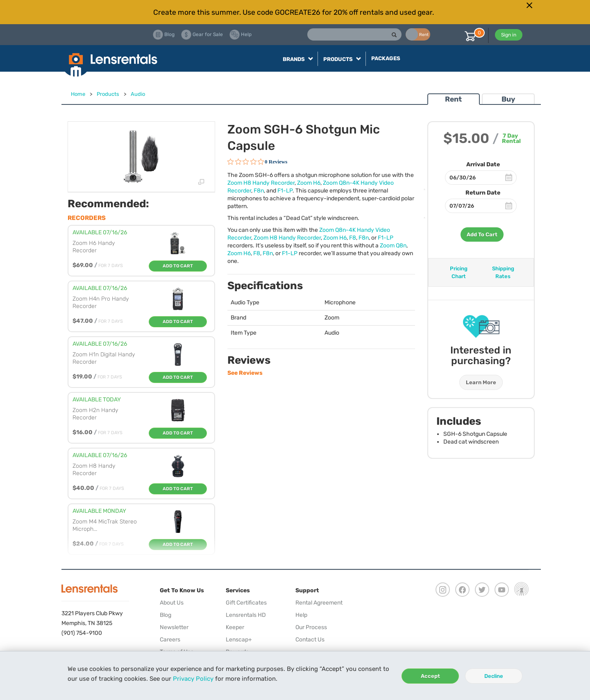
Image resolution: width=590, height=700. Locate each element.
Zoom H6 (309, 183)
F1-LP (285, 191)
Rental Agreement (319, 603)
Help (301, 615)
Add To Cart (482, 234)
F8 (353, 238)
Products (108, 94)
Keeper (235, 627)
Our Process (311, 627)
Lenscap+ (239, 640)
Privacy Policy (193, 679)
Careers (170, 640)
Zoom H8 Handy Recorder (261, 183)
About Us (172, 603)
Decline (494, 676)
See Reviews (245, 373)
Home (78, 94)
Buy (508, 99)
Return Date (483, 193)
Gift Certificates (246, 603)
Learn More (481, 382)
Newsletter (174, 627)
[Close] (529, 5)
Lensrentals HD (246, 615)
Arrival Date (483, 164)
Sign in (509, 35)
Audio (138, 94)
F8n (259, 191)
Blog (166, 615)
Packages (386, 58)
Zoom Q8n (393, 246)
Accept (430, 676)
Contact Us (310, 640)
